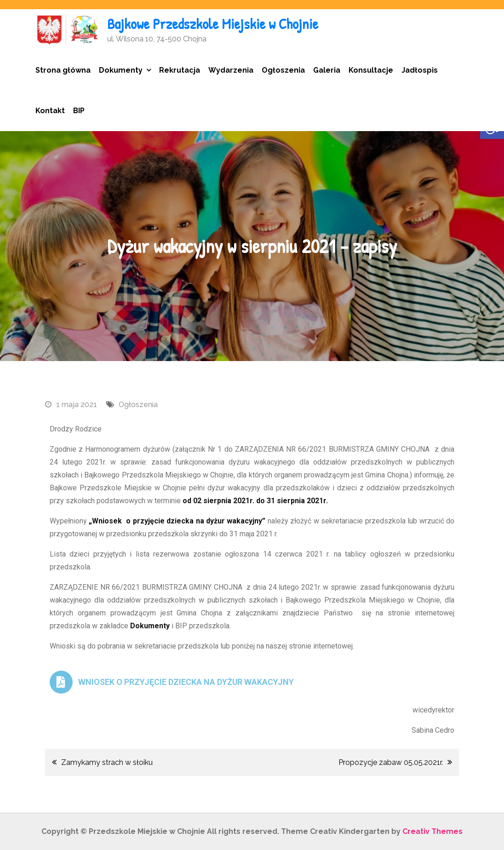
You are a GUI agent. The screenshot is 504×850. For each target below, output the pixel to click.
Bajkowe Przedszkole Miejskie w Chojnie (213, 24)
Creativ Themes (432, 831)
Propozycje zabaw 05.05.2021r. (391, 762)
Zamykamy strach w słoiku (107, 762)
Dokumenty (121, 70)
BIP (79, 111)
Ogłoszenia (283, 70)
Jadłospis (420, 70)
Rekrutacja (180, 70)
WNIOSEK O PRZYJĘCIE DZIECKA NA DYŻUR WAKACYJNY (186, 682)
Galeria (327, 70)
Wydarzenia (231, 70)
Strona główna (63, 70)
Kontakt (50, 111)
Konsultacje (371, 70)
